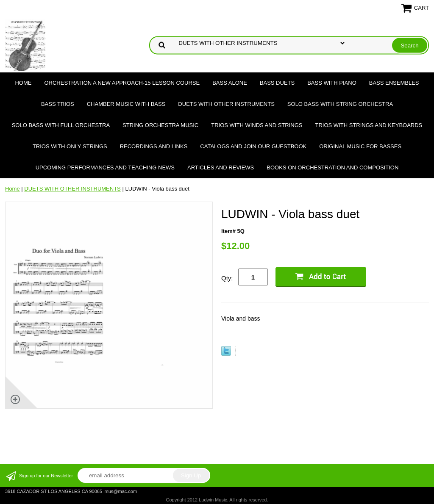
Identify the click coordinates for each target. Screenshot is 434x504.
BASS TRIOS (58, 104)
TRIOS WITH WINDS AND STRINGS (257, 125)
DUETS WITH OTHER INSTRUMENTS (226, 104)
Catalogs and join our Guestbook (253, 146)
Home (23, 83)
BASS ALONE (230, 83)
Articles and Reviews (221, 168)
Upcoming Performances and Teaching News (105, 168)
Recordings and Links (154, 146)
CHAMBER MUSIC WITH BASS (126, 104)
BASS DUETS (277, 83)
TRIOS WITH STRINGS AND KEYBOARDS (369, 125)
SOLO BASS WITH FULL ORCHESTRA (61, 125)
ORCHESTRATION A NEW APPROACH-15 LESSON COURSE (122, 83)
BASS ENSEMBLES (394, 83)
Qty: (227, 278)
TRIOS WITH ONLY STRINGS (70, 146)
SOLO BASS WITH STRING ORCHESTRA (340, 104)
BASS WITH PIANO (332, 83)
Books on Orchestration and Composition (332, 168)
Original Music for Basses (360, 146)
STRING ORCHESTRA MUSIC (160, 125)
